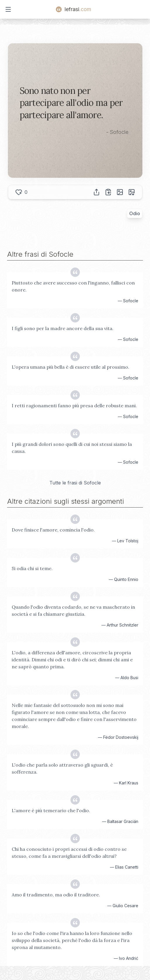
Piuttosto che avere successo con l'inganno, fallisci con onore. (73, 286)
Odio (135, 213)
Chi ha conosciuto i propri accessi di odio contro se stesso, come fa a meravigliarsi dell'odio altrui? (69, 853)
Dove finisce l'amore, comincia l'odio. (53, 530)
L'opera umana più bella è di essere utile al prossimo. (70, 367)
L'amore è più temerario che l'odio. (51, 810)
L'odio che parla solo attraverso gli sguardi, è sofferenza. (62, 768)
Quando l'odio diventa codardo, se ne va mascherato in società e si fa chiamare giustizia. (73, 610)
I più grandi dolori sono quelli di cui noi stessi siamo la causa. (72, 448)
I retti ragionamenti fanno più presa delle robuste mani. (74, 406)
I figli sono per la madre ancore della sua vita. (63, 328)
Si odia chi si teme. (32, 568)
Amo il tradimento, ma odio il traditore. (56, 895)
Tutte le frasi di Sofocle (75, 483)
